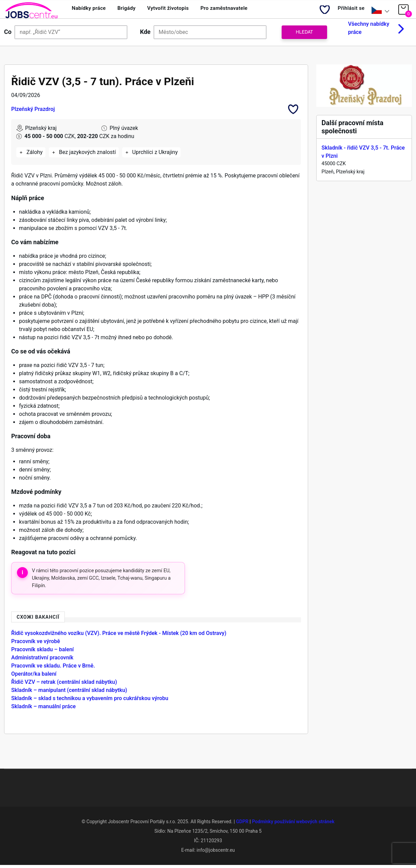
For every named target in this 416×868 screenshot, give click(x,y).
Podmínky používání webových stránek (293, 824)
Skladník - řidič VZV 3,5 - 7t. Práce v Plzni (363, 155)
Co (8, 34)
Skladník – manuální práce (43, 709)
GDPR (242, 824)
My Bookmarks (320, 12)
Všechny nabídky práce (369, 31)
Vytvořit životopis (181, 10)
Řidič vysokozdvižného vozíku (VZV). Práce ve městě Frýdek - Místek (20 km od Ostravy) (119, 636)
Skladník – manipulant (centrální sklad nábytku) (69, 693)
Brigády (134, 10)
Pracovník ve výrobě (36, 644)
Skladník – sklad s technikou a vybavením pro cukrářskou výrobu (90, 701)
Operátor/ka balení (34, 677)
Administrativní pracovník (42, 660)
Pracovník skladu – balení (42, 652)
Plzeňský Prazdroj (33, 111)
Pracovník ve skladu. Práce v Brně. (53, 668)
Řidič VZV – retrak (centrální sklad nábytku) (64, 685)
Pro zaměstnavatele (243, 10)
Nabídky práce (91, 10)
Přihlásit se (348, 10)
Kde (145, 34)
